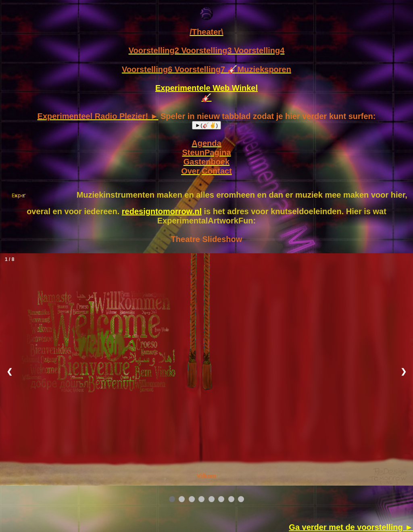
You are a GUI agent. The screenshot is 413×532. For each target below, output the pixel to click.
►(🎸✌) (206, 125)
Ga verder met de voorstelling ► (351, 527)
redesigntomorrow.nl (162, 211)
